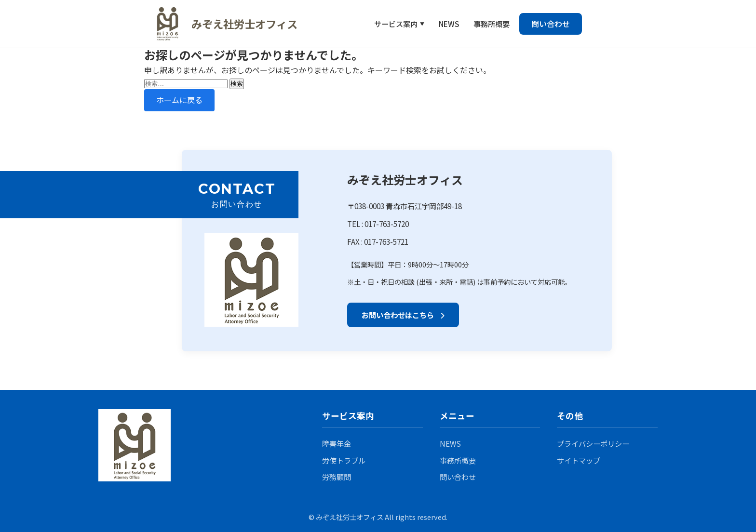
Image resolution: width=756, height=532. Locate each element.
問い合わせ (551, 24)
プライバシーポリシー (593, 443)
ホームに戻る (179, 100)
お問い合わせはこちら (403, 315)
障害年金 (337, 443)
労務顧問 (337, 477)
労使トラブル (344, 460)
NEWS (449, 24)
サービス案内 (396, 24)
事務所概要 (492, 24)
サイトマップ (579, 460)
